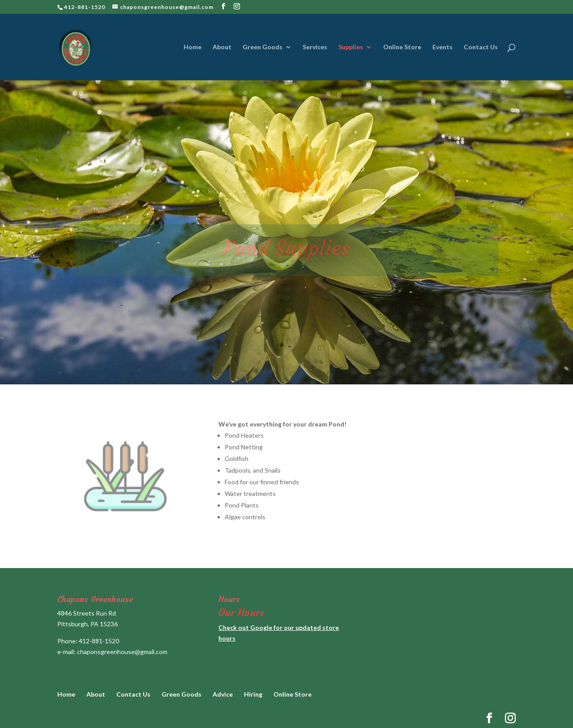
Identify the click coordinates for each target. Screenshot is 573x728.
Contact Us (481, 47)
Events (443, 47)
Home (192, 47)
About (222, 47)
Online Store (402, 47)
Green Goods (263, 47)
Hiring (253, 694)
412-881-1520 (99, 641)
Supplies (351, 47)
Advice (223, 694)
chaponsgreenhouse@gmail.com (122, 652)
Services (315, 47)
